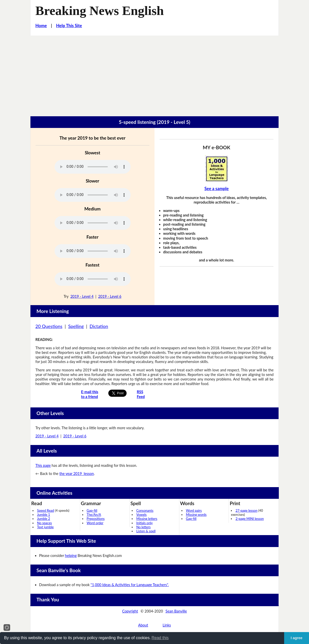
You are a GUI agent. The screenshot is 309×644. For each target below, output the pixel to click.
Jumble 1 (44, 515)
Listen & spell (146, 531)
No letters (143, 527)
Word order (95, 523)
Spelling (76, 326)
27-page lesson (246, 510)
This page (43, 465)
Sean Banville (176, 611)
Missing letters (147, 519)
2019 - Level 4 (82, 296)
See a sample (217, 189)
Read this (160, 638)
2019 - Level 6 (110, 296)
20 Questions (49, 326)
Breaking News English (100, 11)
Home (41, 26)
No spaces (44, 523)
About (143, 625)
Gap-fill (92, 510)
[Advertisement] (154, 74)
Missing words (196, 515)
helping (71, 556)
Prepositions (96, 519)
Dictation (99, 326)
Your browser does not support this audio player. (93, 167)
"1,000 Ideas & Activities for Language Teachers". (130, 585)
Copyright (130, 611)
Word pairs (194, 510)
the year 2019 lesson (77, 474)
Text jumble (45, 527)
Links (167, 625)
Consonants (145, 510)
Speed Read (46, 510)
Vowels (141, 515)
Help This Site (69, 26)
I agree (297, 638)
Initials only (144, 523)
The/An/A (94, 515)
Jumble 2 (44, 519)
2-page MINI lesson (250, 519)
